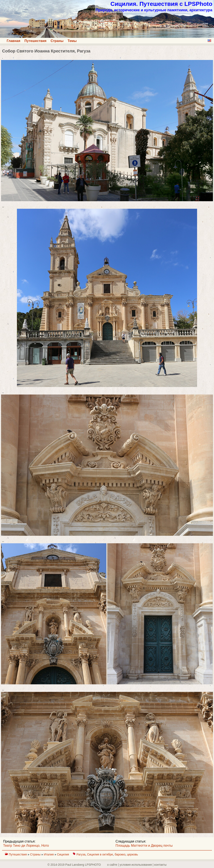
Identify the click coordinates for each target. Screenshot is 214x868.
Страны (57, 41)
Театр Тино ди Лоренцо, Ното (26, 846)
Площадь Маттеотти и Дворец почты (144, 846)
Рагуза (81, 854)
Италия (49, 854)
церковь (132, 854)
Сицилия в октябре (100, 854)
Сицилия (63, 854)
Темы (72, 41)
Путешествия (35, 41)
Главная (13, 41)
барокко (120, 854)
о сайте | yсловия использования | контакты (137, 865)
